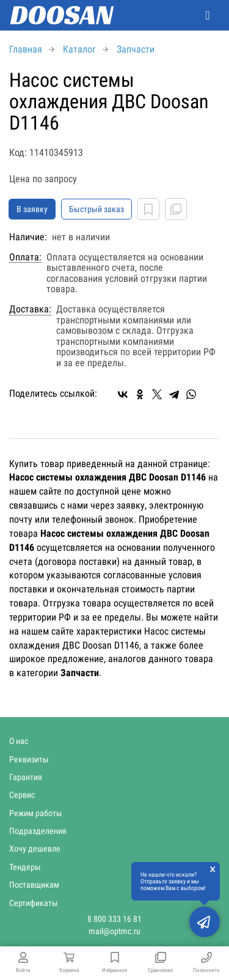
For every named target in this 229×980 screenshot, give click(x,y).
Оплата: (25, 257)
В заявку (32, 209)
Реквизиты (29, 759)
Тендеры (25, 867)
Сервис (22, 795)
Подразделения (38, 831)
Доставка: (30, 309)
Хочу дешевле (35, 849)
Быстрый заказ (96, 209)
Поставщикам (34, 885)
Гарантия (26, 777)
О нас (19, 741)
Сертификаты (34, 903)
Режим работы (36, 813)
